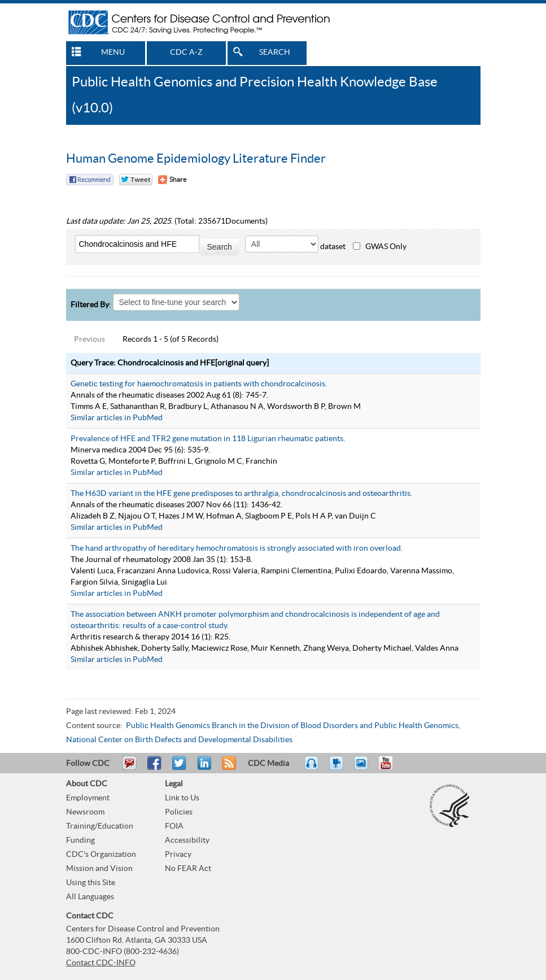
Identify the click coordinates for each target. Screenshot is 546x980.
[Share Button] (172, 180)
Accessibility (187, 840)
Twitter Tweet (136, 180)
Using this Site (91, 883)
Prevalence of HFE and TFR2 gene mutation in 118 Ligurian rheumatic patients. (208, 439)
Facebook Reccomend (90, 180)
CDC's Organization (101, 855)
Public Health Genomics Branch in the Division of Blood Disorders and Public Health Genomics (292, 726)
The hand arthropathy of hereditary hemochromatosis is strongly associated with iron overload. (237, 548)
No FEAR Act (188, 869)
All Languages (90, 897)
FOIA (174, 826)
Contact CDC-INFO (101, 963)
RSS (228, 768)
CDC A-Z (186, 53)
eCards (364, 768)
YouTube (391, 768)
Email (129, 768)
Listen (312, 768)
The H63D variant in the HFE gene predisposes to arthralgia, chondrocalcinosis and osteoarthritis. (241, 494)
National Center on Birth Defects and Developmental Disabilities (179, 740)
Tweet (180, 768)
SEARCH (275, 53)
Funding (80, 840)
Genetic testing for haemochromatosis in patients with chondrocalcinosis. (199, 384)
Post (203, 768)
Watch (338, 768)
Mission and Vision (99, 869)
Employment (88, 798)
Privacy (178, 855)
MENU (113, 53)
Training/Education (100, 826)
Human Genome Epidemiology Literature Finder (196, 159)
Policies (179, 812)
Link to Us (182, 798)
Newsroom (85, 812)
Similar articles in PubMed (117, 418)
